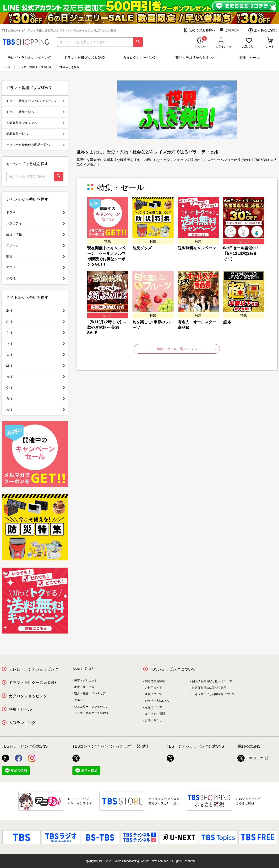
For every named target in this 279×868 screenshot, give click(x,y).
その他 (36, 278)
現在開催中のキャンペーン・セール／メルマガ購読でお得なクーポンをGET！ (106, 256)
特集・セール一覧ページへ (187, 349)
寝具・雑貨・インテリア (90, 693)
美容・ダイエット (86, 681)
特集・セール (250, 58)
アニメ (36, 267)
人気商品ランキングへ (36, 123)
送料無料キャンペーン (197, 248)
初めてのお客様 (155, 681)
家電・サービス (84, 687)
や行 (36, 387)
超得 (227, 322)
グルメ (78, 700)
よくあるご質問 (263, 30)
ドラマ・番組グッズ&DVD (91, 713)
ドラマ (36, 212)
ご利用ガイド (232, 30)
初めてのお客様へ (200, 30)
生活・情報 (36, 234)
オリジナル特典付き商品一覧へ (36, 145)
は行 (36, 365)
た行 (36, 343)
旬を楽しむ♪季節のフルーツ (153, 325)
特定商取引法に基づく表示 (209, 688)
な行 (36, 354)
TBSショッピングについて (173, 669)
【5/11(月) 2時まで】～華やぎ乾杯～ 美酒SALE (107, 327)
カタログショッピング (140, 58)
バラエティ (36, 223)
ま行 (36, 376)
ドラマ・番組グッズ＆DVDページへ (36, 101)
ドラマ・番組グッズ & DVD (32, 683)
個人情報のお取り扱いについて (212, 681)
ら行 (36, 398)
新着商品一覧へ (36, 134)
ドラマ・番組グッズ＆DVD (84, 58)
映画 (36, 256)
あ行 (36, 311)
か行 (36, 322)
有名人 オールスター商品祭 (197, 325)
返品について (153, 707)
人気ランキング (22, 723)
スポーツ (36, 245)
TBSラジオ (250, 758)
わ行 (36, 409)
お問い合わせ (153, 720)
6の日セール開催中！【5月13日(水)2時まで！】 (241, 253)
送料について (153, 694)
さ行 (36, 333)
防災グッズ (142, 248)
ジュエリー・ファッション (91, 707)
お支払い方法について (159, 701)
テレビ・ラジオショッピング (29, 58)
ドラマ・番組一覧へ (36, 112)
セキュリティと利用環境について (213, 694)
